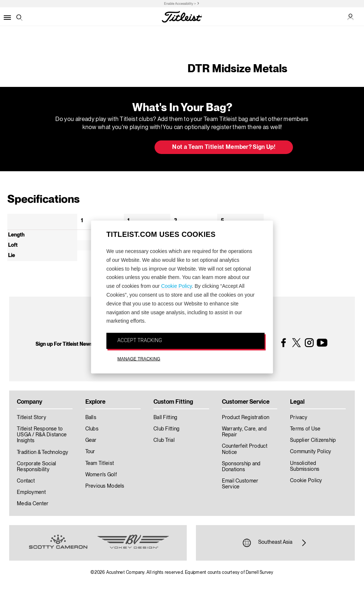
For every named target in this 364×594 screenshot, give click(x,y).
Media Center (33, 504)
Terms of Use (305, 429)
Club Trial (164, 440)
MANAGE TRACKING (139, 359)
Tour (90, 452)
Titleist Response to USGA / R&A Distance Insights (42, 435)
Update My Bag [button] (110, 148)
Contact (26, 481)
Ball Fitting (165, 418)
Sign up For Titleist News (64, 344)
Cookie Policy (177, 286)
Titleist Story (31, 418)
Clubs (92, 429)
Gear (91, 440)
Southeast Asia (275, 543)
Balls (91, 418)
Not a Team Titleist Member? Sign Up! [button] (224, 147)
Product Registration (246, 418)
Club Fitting (166, 429)
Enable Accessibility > (180, 4)
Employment (31, 492)
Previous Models (105, 486)
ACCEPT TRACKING (140, 340)
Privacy (299, 418)
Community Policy (311, 452)
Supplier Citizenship (313, 440)
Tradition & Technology (42, 452)
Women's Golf (101, 475)
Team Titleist (100, 463)
